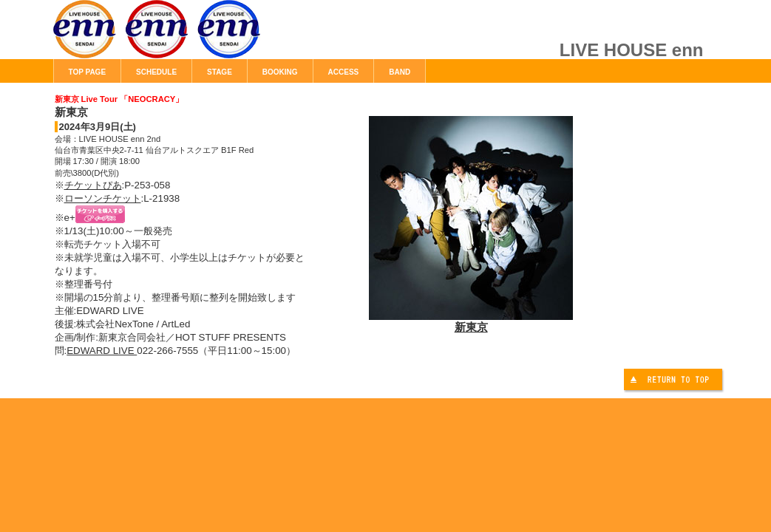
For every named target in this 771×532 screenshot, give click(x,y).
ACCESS (344, 72)
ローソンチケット (103, 198)
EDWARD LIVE (102, 351)
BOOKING (280, 72)
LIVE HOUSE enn (220, 37)
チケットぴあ (93, 185)
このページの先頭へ (675, 382)
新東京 (471, 320)
